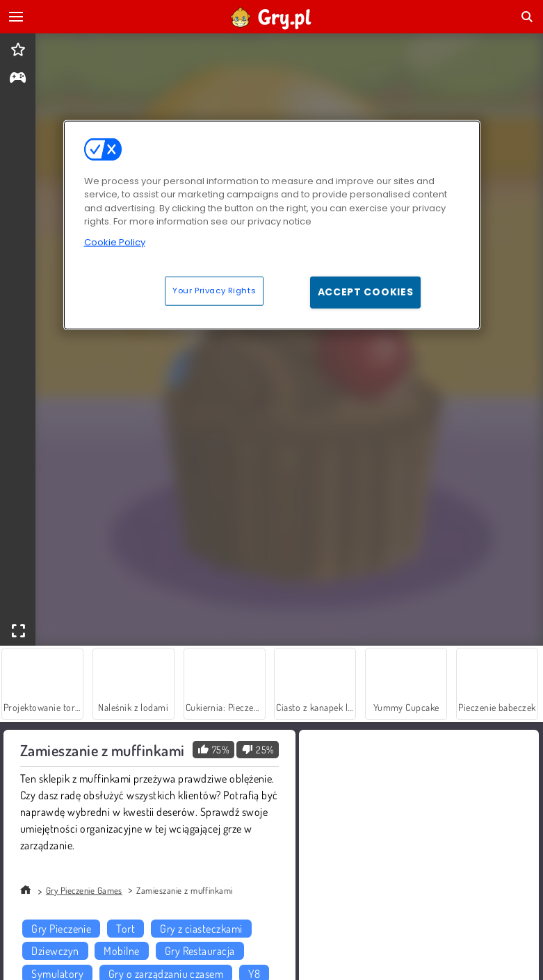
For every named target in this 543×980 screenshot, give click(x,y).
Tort (125, 929)
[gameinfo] (18, 79)
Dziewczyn (55, 951)
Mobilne (121, 951)
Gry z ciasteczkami (201, 929)
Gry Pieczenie (61, 929)
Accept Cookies (366, 292)
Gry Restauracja (200, 951)
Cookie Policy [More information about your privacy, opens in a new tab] (115, 242)
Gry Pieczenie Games (84, 890)
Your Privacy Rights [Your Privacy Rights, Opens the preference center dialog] (214, 291)
